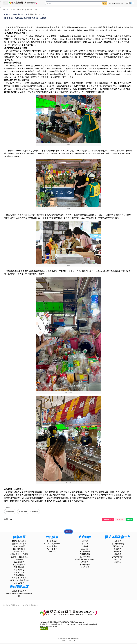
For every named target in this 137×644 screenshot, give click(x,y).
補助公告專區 (85, 565)
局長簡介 (118, 541)
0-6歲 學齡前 (52, 541)
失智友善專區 (10, 511)
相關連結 (118, 562)
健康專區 (35, 511)
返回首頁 (111, 3)
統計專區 (85, 562)
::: (1, 1)
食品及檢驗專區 (19, 565)
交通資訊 (118, 552)
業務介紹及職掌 (118, 557)
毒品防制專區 (19, 570)
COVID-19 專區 (19, 546)
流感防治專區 (19, 572)
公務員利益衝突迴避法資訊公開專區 (19, 595)
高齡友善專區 (19, 562)
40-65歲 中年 (52, 549)
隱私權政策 (34, 605)
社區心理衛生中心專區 (19, 554)
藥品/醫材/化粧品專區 (19, 557)
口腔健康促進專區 (19, 541)
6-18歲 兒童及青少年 (52, 544)
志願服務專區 (85, 554)
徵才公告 (85, 544)
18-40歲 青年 (52, 546)
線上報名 (85, 549)
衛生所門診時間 (118, 544)
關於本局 (118, 559)
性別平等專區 (85, 557)
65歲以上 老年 (52, 552)
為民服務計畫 (118, 546)
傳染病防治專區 (19, 549)
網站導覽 (124, 3)
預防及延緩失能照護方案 (19, 580)
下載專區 (118, 3)
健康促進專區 (23, 511)
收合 (68, 532)
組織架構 (118, 549)
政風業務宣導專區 (19, 591)
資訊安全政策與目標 (24, 605)
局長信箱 (85, 541)
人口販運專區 (19, 583)
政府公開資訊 (85, 552)
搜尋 (105, 3)
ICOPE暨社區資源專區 (19, 578)
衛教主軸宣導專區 (19, 544)
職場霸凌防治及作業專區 (85, 559)
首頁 (4, 10)
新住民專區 (85, 567)
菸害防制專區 (19, 567)
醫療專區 (19, 559)
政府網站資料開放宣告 (10, 605)
